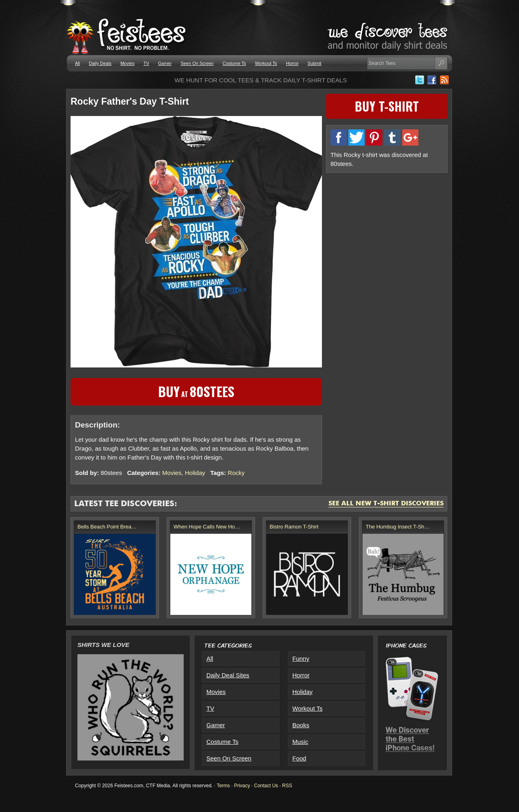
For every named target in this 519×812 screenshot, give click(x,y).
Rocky (236, 473)
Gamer (165, 63)
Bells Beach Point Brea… (107, 527)
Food (299, 758)
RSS (287, 786)
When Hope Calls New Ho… (207, 527)
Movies (128, 63)
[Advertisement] (387, 234)
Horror (292, 63)
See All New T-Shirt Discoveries (386, 504)
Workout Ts (266, 63)
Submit (314, 63)
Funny (301, 658)
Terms (223, 786)
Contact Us (266, 786)
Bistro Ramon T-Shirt (294, 527)
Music (300, 742)
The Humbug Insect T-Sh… (398, 527)
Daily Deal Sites (228, 675)
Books (301, 725)
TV (146, 63)
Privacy (242, 786)
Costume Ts (234, 63)
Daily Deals (100, 63)
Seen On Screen (197, 63)
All (77, 63)
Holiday (195, 473)
